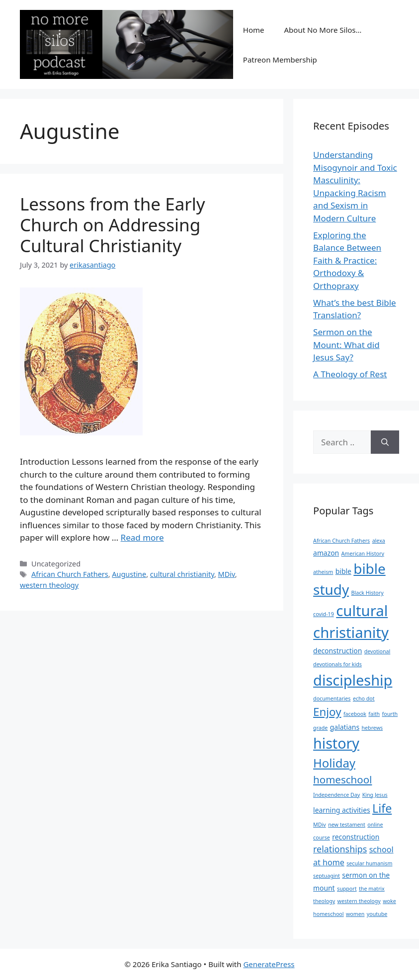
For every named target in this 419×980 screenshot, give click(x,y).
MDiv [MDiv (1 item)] (320, 825)
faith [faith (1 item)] (374, 714)
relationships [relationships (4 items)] (340, 849)
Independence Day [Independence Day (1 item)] (336, 795)
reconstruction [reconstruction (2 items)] (356, 837)
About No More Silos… (323, 30)
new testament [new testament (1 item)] (347, 825)
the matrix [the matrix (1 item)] (372, 889)
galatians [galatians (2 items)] (345, 727)
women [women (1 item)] (355, 914)
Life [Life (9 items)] (382, 808)
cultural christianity (182, 574)
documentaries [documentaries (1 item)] (332, 699)
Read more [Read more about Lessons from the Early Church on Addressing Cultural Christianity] (142, 537)
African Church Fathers (70, 574)
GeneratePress (269, 964)
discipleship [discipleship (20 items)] (353, 680)
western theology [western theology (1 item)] (359, 901)
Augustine (129, 574)
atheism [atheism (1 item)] (323, 572)
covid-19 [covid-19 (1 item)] (324, 614)
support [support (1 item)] (347, 889)
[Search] (385, 442)
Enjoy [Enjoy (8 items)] (327, 712)
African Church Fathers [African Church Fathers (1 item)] (341, 541)
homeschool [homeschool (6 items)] (342, 779)
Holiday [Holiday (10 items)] (334, 763)
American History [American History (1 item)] (363, 554)
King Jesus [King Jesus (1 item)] (375, 795)
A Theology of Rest (350, 374)
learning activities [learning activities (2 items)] (342, 810)
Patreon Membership (280, 60)
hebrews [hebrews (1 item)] (373, 728)
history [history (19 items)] (336, 743)
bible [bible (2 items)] (343, 571)
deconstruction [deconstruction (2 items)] (337, 651)
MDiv (227, 574)
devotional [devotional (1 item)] (377, 651)
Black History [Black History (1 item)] (368, 593)
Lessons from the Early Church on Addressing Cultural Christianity (113, 225)
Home (254, 30)
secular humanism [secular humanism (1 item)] (369, 863)
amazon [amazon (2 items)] (326, 553)
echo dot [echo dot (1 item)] (364, 699)
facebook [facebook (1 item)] (355, 714)
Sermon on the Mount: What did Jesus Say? (346, 345)
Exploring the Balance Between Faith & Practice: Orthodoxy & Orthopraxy (347, 260)
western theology (49, 585)
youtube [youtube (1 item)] (377, 914)
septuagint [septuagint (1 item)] (327, 876)
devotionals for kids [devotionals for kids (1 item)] (337, 664)
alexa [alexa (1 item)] (379, 541)
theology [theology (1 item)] (324, 901)
